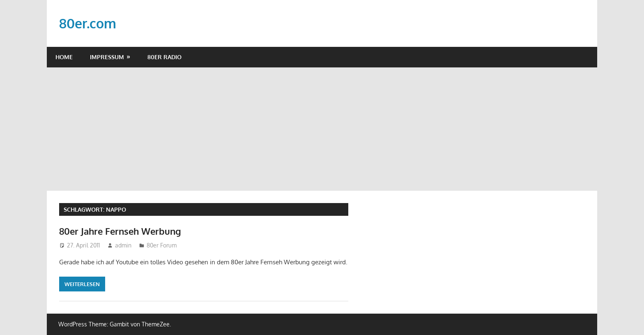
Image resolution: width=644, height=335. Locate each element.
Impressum (107, 57)
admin (123, 245)
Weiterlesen (82, 284)
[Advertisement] (322, 129)
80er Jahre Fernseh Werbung (120, 231)
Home (64, 57)
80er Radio (164, 57)
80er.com (88, 23)
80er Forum (162, 245)
